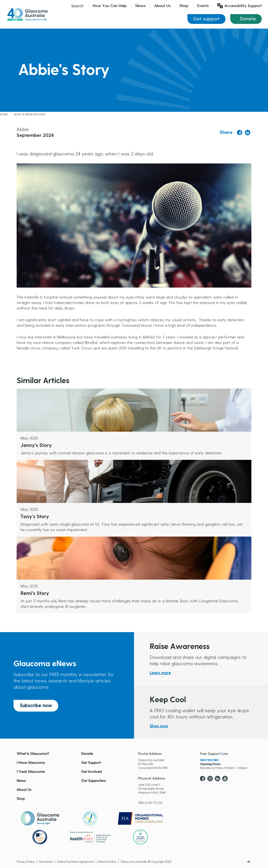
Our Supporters (93, 781)
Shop (184, 6)
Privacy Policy (26, 862)
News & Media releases (30, 115)
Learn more (160, 673)
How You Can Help (110, 6)
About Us (162, 6)
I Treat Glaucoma (31, 772)
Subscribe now (36, 706)
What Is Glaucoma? (33, 754)
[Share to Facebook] (240, 133)
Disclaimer (46, 862)
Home (4, 115)
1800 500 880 (209, 760)
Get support (206, 19)
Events (203, 6)
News (140, 6)
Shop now (159, 726)
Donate (248, 19)
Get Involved (91, 772)
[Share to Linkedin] (247, 133)
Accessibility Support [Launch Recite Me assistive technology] (240, 6)
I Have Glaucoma (31, 763)
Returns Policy (107, 862)
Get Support (91, 763)
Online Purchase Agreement (75, 862)
